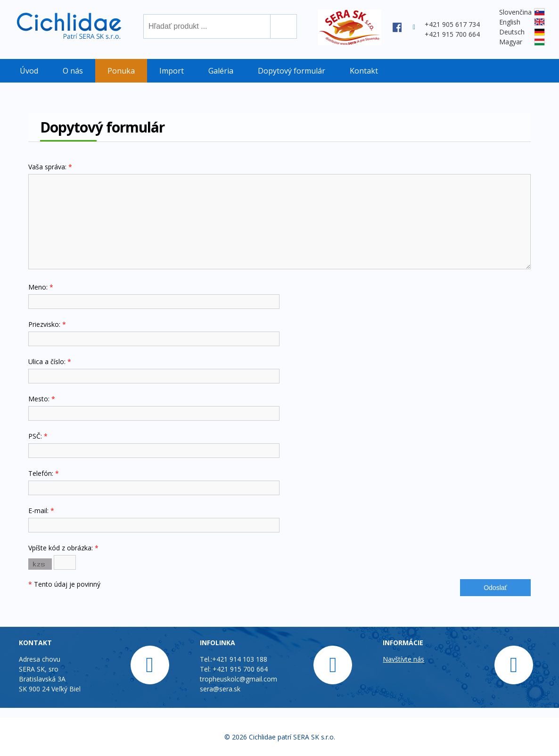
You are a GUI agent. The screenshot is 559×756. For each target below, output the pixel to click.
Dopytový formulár (292, 71)
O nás (73, 71)
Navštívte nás (403, 659)
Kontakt (364, 71)
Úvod (29, 71)
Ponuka (121, 71)
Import (172, 71)
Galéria (221, 71)
